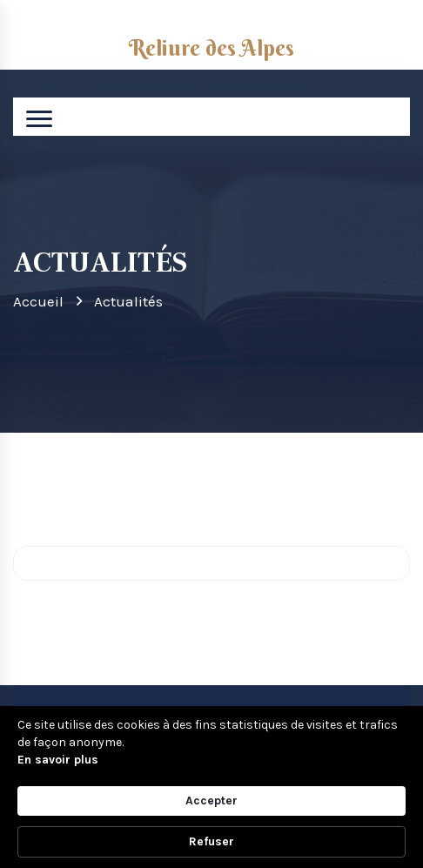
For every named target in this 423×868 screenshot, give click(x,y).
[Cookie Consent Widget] (211, 787)
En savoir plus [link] (58, 760)
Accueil (38, 301)
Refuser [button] (211, 841)
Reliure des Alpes (211, 48)
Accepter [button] (211, 801)
